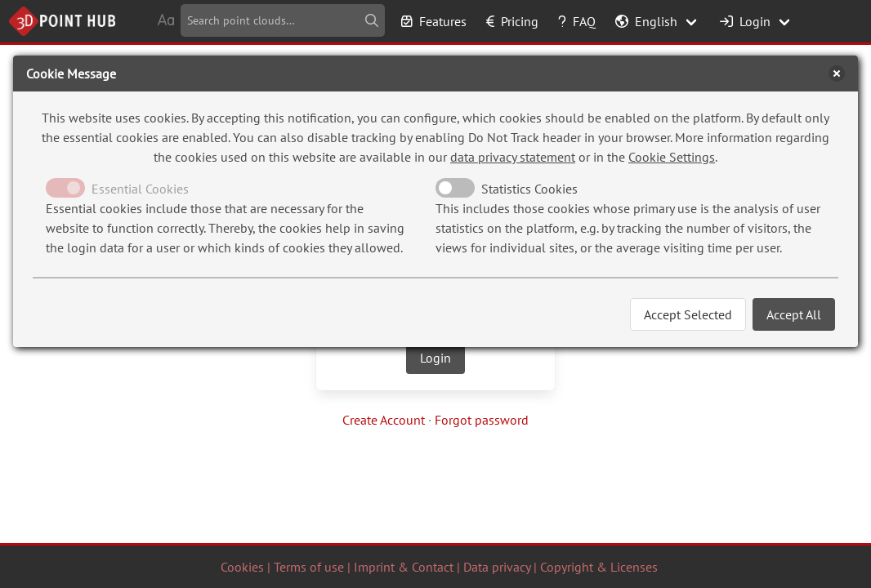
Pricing (512, 21)
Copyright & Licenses (599, 567)
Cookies (242, 567)
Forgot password (482, 420)
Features (434, 21)
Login (745, 21)
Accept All (794, 314)
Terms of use (309, 567)
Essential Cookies (140, 189)
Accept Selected (688, 314)
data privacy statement (513, 157)
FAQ (577, 21)
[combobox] (283, 20)
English (646, 21)
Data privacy (497, 567)
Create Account (384, 420)
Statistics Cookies (529, 189)
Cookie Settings (672, 157)
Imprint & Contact (404, 567)
